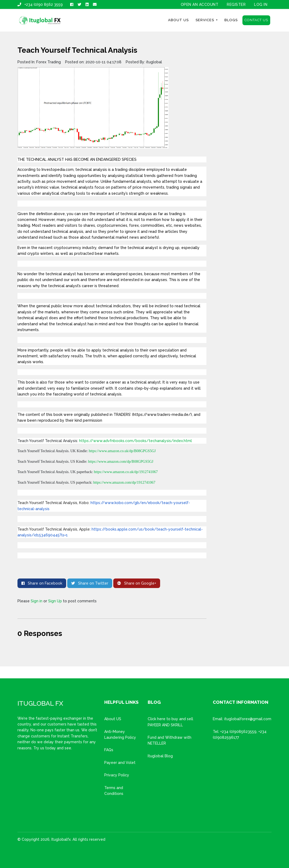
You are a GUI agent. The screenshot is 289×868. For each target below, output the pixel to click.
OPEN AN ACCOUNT (200, 5)
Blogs (231, 20)
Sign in (37, 601)
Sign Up (55, 601)
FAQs (109, 750)
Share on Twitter (90, 583)
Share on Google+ (137, 583)
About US (113, 719)
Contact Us (256, 20)
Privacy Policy (117, 775)
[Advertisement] (242, 125)
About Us (178, 20)
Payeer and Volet (120, 763)
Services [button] (205, 20)
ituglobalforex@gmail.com (248, 719)
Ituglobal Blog (160, 756)
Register (236, 5)
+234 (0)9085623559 (238, 732)
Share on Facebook (42, 583)
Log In (261, 5)
